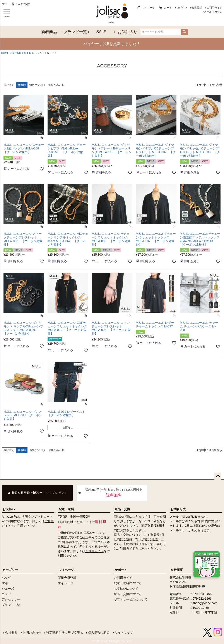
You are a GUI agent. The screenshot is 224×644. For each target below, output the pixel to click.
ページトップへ (218, 476)
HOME (5, 53)
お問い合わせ (32, 632)
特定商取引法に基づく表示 (65, 632)
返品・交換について (128, 594)
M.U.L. (33, 53)
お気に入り (128, 32)
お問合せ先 (178, 509)
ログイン (182, 8)
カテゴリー (10, 570)
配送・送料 (66, 509)
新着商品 (49, 32)
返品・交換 (122, 509)
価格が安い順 (37, 85)
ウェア (6, 594)
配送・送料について (128, 583)
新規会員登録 (67, 578)
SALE (101, 32)
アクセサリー (11, 599)
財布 (5, 583)
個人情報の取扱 (99, 632)
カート (168, 8)
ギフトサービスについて (131, 599)
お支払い (9, 509)
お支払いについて (126, 589)
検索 (185, 32)
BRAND (17, 53)
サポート (121, 570)
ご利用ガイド (214, 8)
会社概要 (11, 632)
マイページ (149, 8)
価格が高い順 (56, 85)
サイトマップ (124, 632)
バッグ (6, 578)
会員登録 (197, 8)
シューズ (8, 589)
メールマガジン (213, 12)
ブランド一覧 (75, 32)
